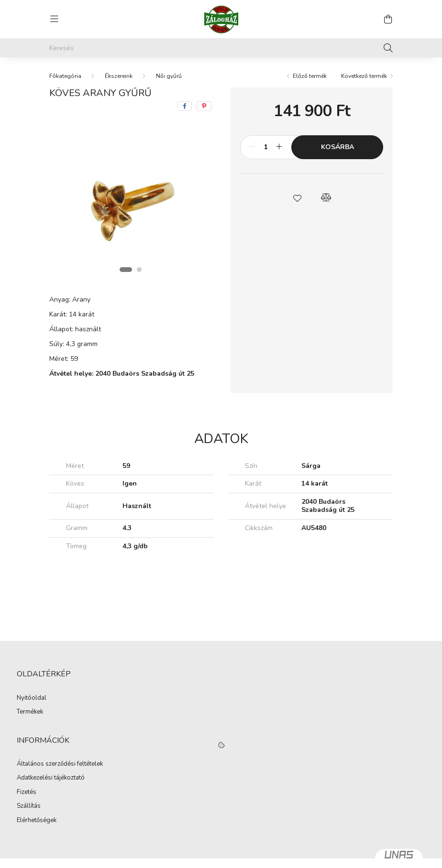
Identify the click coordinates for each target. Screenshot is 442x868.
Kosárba (337, 147)
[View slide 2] (139, 270)
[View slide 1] (126, 270)
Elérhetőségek (37, 821)
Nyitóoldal (32, 698)
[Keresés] (221, 48)
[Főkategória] (65, 76)
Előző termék (310, 76)
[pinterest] (204, 106)
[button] (298, 197)
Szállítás (29, 806)
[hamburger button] (54, 19)
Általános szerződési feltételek (60, 764)
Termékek (30, 712)
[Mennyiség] (266, 147)
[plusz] (279, 147)
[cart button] (388, 19)
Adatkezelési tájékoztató (51, 778)
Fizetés (27, 792)
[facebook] (185, 106)
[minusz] (253, 147)
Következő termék (364, 76)
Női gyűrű (169, 76)
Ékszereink (119, 76)
